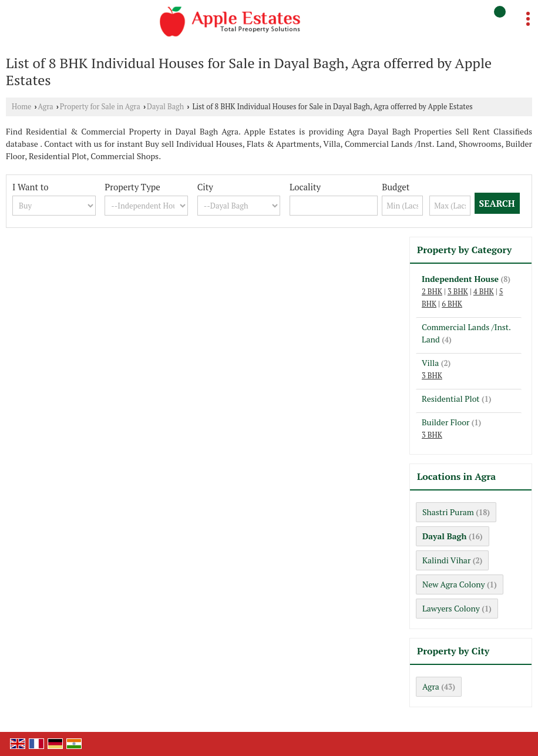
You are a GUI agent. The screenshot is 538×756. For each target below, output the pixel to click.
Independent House (460, 279)
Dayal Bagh (165, 107)
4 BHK (484, 292)
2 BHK (432, 292)
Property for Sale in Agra (100, 107)
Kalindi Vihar (446, 560)
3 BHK (458, 292)
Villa (430, 363)
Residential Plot (451, 399)
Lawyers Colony (451, 608)
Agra (46, 107)
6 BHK (452, 304)
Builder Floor (445, 422)
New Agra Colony (454, 584)
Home (21, 107)
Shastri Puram (448, 512)
